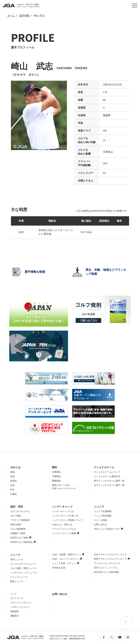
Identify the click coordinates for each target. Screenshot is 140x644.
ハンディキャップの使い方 (65, 516)
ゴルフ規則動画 (18, 529)
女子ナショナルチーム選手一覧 (109, 485)
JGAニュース (17, 559)
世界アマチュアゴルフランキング (110, 559)
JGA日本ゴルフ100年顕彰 (107, 572)
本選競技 (56, 472)
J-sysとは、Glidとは (62, 525)
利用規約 (15, 611)
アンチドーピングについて (107, 563)
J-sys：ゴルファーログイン (65, 559)
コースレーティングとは (64, 529)
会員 (12, 485)
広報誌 (13, 494)
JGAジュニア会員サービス (107, 529)
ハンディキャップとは (63, 511)
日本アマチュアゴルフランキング (110, 555)
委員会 (13, 481)
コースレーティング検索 (64, 533)
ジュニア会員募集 (103, 511)
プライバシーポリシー (21, 603)
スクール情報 (100, 520)
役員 (12, 476)
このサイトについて (20, 607)
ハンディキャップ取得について (67, 520)
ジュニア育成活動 (103, 516)
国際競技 (56, 481)
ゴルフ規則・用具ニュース (23, 568)
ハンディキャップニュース (23, 573)
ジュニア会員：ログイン (64, 563)
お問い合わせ (100, 525)
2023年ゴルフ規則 (19, 538)
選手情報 (24, 16)
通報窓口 (15, 616)
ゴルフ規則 (16, 516)
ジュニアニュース (19, 577)
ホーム (11, 16)
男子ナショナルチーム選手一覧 (109, 481)
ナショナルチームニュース (23, 564)
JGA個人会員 (58, 568)
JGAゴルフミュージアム (106, 568)
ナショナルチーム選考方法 (107, 476)
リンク (13, 594)
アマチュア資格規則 (20, 520)
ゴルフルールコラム (20, 511)
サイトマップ (17, 598)
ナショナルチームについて (107, 472)
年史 (12, 490)
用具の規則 (16, 525)
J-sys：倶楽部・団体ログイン (67, 555)
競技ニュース (17, 581)
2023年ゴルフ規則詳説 (21, 542)
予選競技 (56, 476)
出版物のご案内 (18, 533)
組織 (12, 472)
